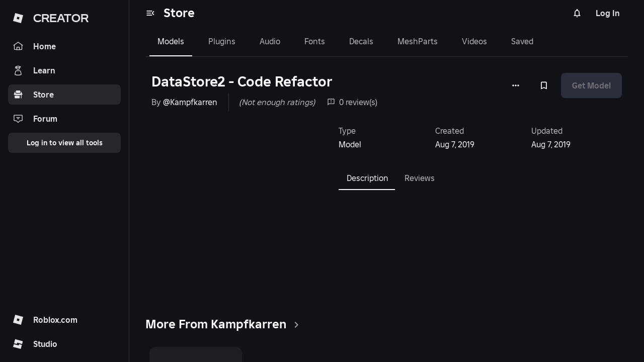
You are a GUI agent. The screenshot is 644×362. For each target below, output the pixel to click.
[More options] (516, 85)
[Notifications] (577, 13)
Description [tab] (368, 178)
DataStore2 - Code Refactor (242, 82)
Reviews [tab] (420, 178)
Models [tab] (171, 41)
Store (179, 13)
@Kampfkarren (190, 102)
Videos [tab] (474, 41)
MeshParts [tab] (418, 41)
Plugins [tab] (222, 41)
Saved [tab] (522, 41)
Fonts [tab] (315, 41)
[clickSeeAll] (296, 325)
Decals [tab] (361, 41)
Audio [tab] (270, 41)
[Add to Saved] (544, 85)
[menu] (150, 13)
